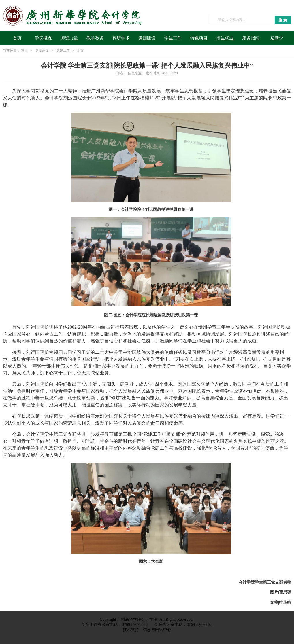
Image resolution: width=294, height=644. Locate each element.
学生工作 (173, 38)
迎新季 (277, 38)
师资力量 (69, 38)
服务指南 (251, 38)
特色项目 (199, 38)
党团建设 (147, 38)
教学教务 (95, 38)
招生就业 (225, 38)
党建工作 (63, 50)
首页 (17, 38)
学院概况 (43, 38)
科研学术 (121, 38)
